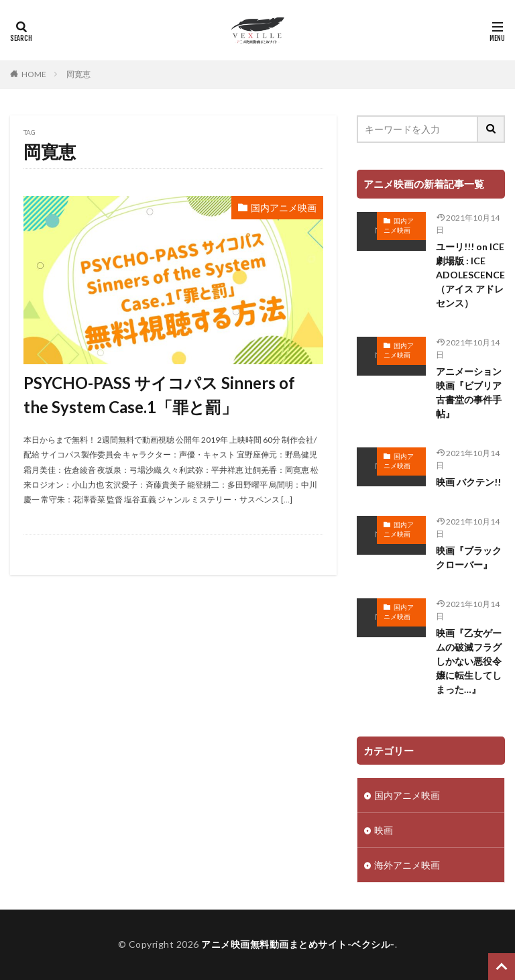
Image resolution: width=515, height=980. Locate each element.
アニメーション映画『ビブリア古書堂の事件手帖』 (469, 392)
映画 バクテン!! (468, 482)
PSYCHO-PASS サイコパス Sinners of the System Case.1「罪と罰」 (159, 395)
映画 (384, 830)
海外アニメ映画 (407, 865)
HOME (34, 74)
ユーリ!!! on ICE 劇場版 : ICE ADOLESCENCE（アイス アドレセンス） (470, 275)
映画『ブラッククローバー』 (469, 557)
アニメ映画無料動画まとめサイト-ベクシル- (298, 944)
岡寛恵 (78, 74)
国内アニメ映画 (284, 208)
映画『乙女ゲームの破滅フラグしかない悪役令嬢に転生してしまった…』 (469, 661)
